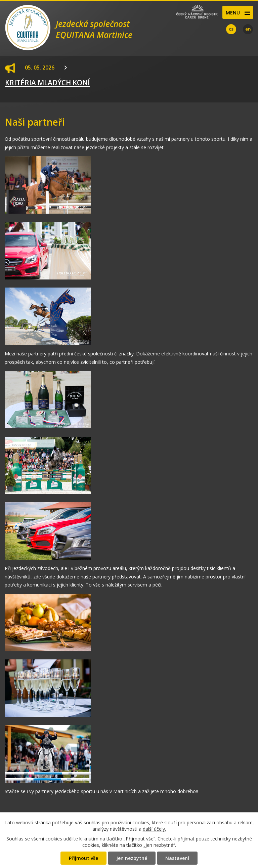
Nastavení (177, 858)
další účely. (154, 829)
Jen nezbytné (132, 858)
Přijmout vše (83, 858)
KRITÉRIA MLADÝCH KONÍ (47, 83)
